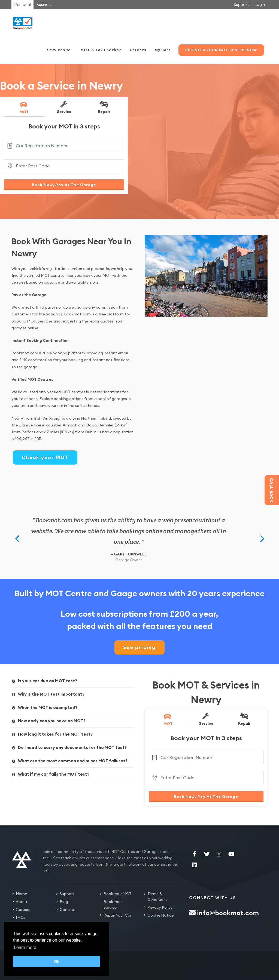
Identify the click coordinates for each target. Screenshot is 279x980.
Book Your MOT (118, 894)
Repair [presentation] (104, 107)
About (22, 902)
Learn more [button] (25, 947)
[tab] (24, 109)
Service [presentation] (64, 107)
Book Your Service (113, 904)
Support (241, 4)
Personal (22, 4)
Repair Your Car (118, 915)
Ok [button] (57, 961)
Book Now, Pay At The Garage (64, 185)
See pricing (139, 647)
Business (44, 4)
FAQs (21, 917)
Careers (23, 910)
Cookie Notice (160, 915)
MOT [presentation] (24, 107)
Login (260, 4)
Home (21, 894)
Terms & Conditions (157, 897)
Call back (272, 490)
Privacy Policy (160, 907)
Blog (64, 902)
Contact (68, 910)
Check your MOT (45, 457)
